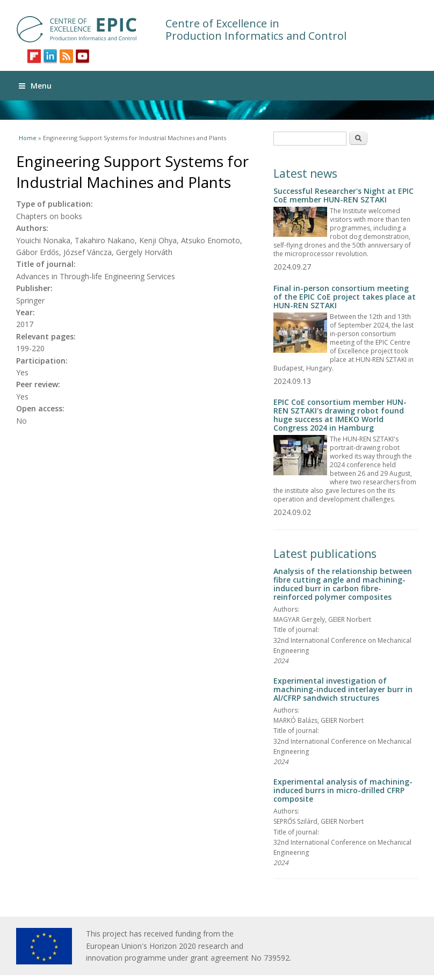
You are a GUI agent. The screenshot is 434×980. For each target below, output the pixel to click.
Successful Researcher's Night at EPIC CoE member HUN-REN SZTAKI (343, 195)
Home (28, 138)
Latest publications (325, 554)
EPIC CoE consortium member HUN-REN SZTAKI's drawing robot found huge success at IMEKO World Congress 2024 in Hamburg (340, 415)
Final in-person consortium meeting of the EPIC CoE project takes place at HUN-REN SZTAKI (345, 297)
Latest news (305, 173)
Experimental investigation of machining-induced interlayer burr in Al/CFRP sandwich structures (343, 689)
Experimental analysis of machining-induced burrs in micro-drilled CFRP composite (343, 790)
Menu (35, 86)
